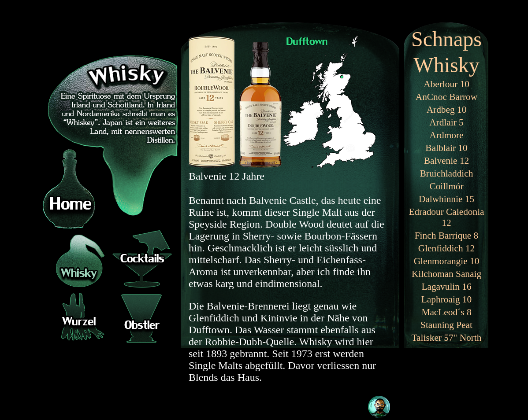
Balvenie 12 (446, 161)
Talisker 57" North (447, 338)
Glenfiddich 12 (447, 248)
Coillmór (446, 186)
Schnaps (446, 39)
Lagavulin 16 (446, 287)
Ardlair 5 (446, 122)
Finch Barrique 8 (447, 236)
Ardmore (447, 135)
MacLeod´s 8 (446, 312)
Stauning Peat (446, 325)
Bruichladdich (447, 173)
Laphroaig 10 (446, 299)
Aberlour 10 (446, 84)
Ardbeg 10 (447, 110)
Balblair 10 (446, 148)
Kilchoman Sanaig (446, 274)
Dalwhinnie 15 (446, 199)
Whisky (446, 65)
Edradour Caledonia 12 (446, 217)
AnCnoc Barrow (446, 97)
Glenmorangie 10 (447, 261)
